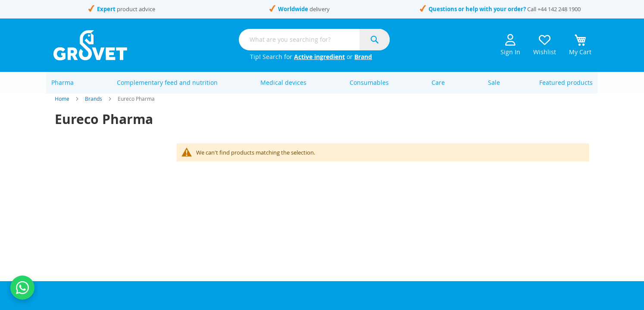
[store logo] (90, 45)
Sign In (510, 45)
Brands (94, 108)
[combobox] (314, 40)
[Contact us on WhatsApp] (22, 288)
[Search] (375, 40)
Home (62, 108)
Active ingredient (319, 57)
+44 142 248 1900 (559, 9)
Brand (363, 57)
